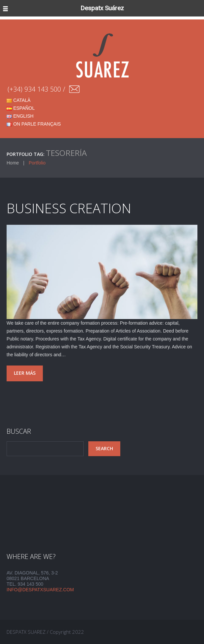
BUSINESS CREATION (69, 208)
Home (13, 163)
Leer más (25, 373)
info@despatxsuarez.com (40, 590)
